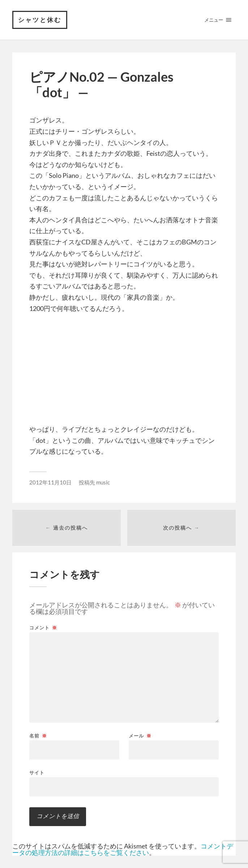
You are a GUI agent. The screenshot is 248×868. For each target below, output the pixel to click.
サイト (37, 772)
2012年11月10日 (50, 482)
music (103, 482)
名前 (38, 736)
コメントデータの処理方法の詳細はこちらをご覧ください (123, 849)
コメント (43, 628)
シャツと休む (40, 20)
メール (140, 736)
